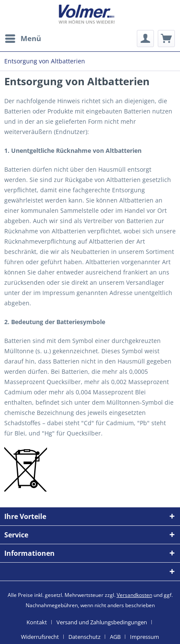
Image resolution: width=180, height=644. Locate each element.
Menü (23, 37)
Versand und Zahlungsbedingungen (102, 622)
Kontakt (37, 622)
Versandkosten (134, 595)
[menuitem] (23, 39)
